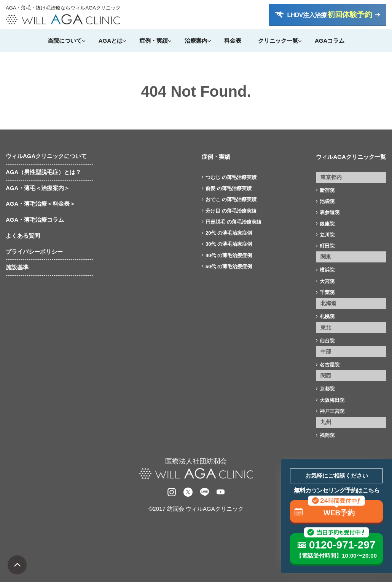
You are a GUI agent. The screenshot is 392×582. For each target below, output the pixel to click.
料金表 (233, 41)
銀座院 (327, 224)
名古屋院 (330, 365)
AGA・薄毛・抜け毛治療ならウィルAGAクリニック (63, 8)
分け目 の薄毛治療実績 (231, 211)
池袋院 (327, 201)
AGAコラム (330, 41)
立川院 (327, 235)
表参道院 (330, 212)
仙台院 (327, 341)
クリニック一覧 (278, 41)
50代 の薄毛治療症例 (229, 266)
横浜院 (327, 270)
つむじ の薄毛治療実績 (231, 177)
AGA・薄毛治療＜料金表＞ (41, 204)
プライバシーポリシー (34, 252)
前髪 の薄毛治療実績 (229, 188)
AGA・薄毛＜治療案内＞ (38, 188)
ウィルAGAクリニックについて (46, 156)
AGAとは (111, 41)
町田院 (327, 246)
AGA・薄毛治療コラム (35, 220)
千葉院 (327, 292)
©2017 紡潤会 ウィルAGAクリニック (196, 509)
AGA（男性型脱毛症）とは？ (43, 172)
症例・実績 (154, 41)
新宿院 (327, 190)
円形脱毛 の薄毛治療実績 (233, 222)
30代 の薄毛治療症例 (229, 244)
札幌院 (327, 316)
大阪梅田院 (332, 400)
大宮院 (327, 281)
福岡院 (327, 435)
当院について (65, 41)
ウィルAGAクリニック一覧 (351, 157)
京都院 (327, 389)
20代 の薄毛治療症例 (229, 233)
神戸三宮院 (332, 411)
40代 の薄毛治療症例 (229, 255)
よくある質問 (23, 236)
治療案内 (196, 41)
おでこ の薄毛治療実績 (231, 199)
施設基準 (17, 267)
